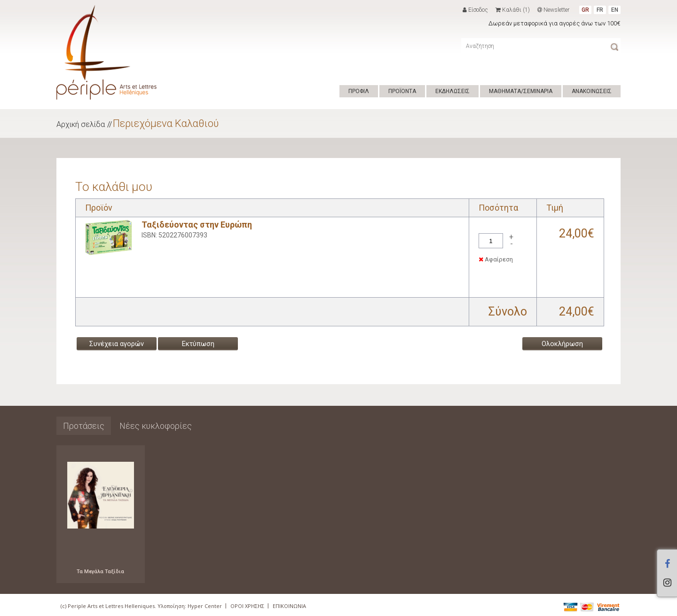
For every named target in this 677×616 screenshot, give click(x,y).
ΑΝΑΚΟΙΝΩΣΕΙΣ (592, 91)
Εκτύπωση (198, 344)
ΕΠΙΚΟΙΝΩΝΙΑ (289, 606)
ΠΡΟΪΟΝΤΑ (402, 91)
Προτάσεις (84, 426)
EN (615, 10)
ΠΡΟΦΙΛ (359, 91)
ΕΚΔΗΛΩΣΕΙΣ (453, 91)
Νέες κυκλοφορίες (156, 426)
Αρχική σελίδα (81, 124)
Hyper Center (205, 606)
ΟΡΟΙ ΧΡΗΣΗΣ (247, 606)
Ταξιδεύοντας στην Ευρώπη (197, 225)
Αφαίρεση (496, 259)
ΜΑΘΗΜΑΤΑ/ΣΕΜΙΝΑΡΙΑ (521, 91)
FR (600, 10)
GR (585, 10)
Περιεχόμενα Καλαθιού (166, 123)
